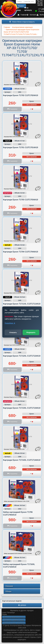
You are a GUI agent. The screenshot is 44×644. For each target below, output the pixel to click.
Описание (9, 586)
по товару (18, 9)
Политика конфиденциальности (14, 617)
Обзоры (8, 591)
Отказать (13, 332)
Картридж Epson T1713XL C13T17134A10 (22, 408)
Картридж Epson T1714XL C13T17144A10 (22, 460)
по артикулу (28, 9)
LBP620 (22, 605)
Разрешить (31, 332)
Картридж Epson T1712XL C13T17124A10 (22, 356)
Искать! (21, 6)
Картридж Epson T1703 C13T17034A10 (21, 200)
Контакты (32, 15)
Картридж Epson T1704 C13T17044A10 (21, 252)
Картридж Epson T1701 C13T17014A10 (21, 147)
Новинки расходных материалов (14, 623)
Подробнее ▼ (10, 323)
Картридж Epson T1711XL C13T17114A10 (22, 304)
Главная (22, 15)
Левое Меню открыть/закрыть (22, 22)
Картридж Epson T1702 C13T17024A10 (21, 95)
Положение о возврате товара (14, 620)
